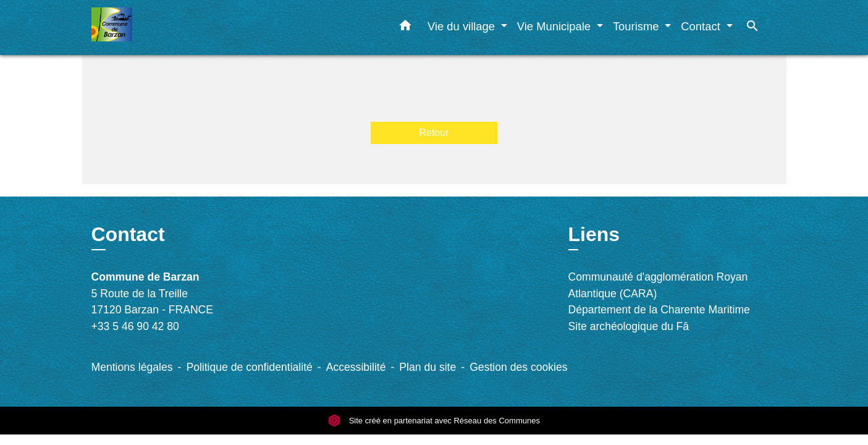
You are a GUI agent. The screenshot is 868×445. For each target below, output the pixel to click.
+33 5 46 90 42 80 (135, 326)
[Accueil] (169, 28)
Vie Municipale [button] (555, 26)
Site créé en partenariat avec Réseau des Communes (434, 421)
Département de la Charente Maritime (659, 310)
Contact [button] (702, 26)
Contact (128, 234)
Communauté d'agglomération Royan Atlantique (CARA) (658, 285)
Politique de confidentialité (249, 367)
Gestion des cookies (518, 367)
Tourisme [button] (638, 26)
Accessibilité (356, 367)
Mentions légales (132, 367)
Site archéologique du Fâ (629, 326)
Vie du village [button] (463, 26)
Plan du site (428, 367)
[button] (405, 28)
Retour (434, 133)
